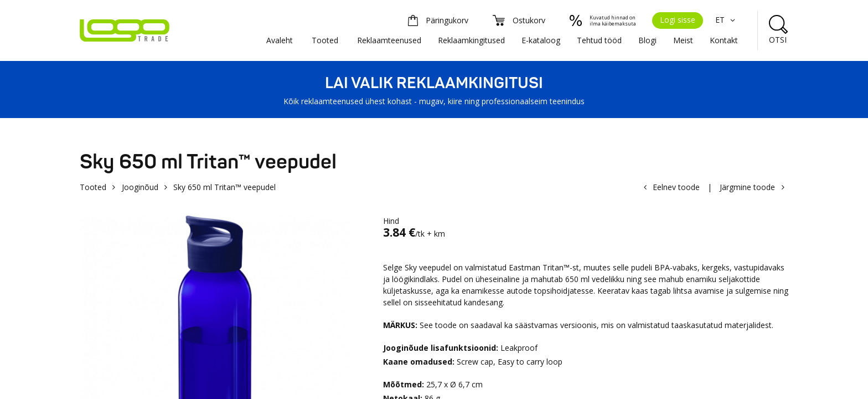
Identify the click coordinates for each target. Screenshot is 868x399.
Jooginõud (140, 187)
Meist (683, 40)
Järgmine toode (747, 187)
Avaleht (280, 40)
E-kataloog (541, 40)
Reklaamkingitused (471, 40)
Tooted (325, 40)
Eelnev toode (676, 187)
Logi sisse (678, 20)
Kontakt (724, 40)
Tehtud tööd (599, 40)
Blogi (647, 40)
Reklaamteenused (389, 40)
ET (727, 20)
